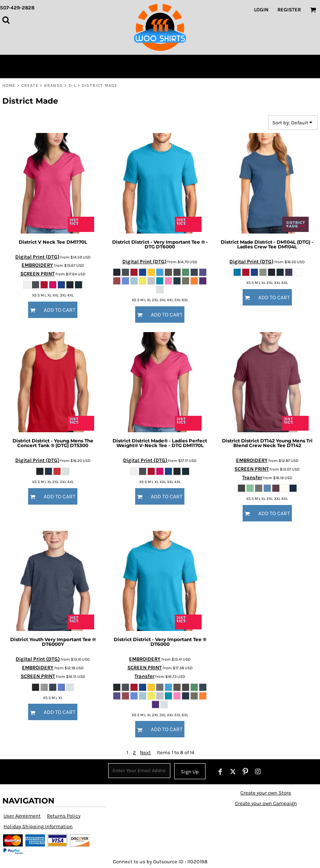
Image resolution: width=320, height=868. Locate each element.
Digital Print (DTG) (37, 257)
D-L (72, 85)
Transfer (252, 477)
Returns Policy (64, 816)
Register (289, 10)
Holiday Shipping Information (38, 826)
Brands (54, 85)
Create (30, 85)
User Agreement (22, 816)
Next (145, 752)
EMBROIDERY (37, 265)
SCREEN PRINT (38, 274)
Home (9, 85)
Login (261, 10)
